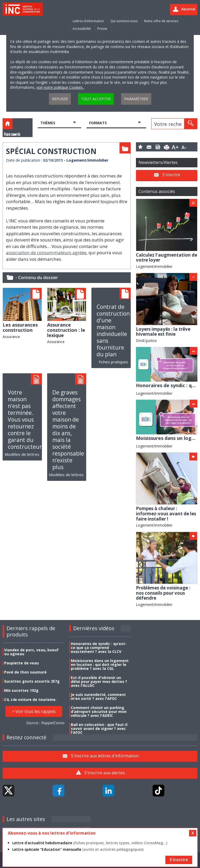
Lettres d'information (88, 21)
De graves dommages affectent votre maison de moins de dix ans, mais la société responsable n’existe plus (68, 430)
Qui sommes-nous (124, 21)
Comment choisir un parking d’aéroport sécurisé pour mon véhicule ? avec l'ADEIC (99, 711)
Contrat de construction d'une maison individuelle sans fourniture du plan (113, 330)
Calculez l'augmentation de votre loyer (167, 258)
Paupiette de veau (21, 663)
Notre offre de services (161, 21)
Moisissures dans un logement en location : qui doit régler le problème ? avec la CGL (100, 665)
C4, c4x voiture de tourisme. (30, 699)
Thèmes (48, 123)
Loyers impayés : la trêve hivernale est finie (163, 332)
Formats (98, 123)
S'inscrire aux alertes (105, 773)
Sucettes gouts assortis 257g (32, 681)
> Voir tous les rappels (34, 711)
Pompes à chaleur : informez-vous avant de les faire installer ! (166, 513)
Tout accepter (96, 99)
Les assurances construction (20, 327)
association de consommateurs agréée (46, 253)
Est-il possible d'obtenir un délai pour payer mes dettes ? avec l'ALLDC (99, 681)
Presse (102, 29)
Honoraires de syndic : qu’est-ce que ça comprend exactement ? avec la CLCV (99, 648)
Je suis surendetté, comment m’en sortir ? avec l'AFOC (98, 696)
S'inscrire (171, 175)
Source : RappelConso (45, 723)
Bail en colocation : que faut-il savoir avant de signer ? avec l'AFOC (99, 728)
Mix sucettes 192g (21, 690)
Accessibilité (82, 29)
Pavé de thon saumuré (25, 672)
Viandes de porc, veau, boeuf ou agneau (31, 652)
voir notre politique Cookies (60, 87)
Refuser (60, 99)
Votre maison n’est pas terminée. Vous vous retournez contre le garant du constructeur (25, 420)
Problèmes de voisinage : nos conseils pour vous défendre (163, 593)
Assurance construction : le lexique (66, 330)
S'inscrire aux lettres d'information (105, 756)
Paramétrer (136, 99)
